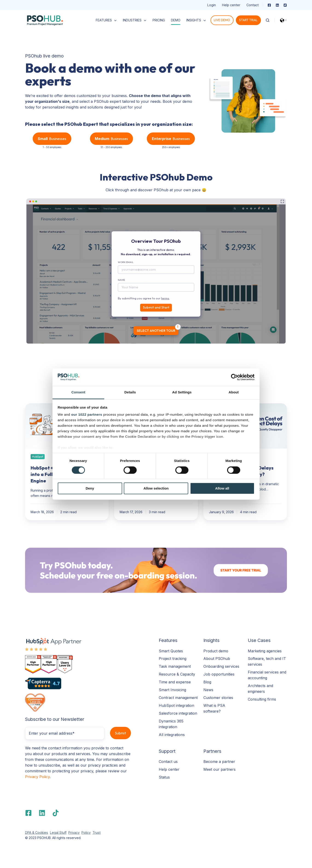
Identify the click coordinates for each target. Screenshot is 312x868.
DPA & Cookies (37, 832)
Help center (231, 5)
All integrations (172, 735)
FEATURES (104, 20)
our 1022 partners (87, 415)
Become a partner (219, 762)
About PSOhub (217, 659)
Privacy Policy (37, 777)
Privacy (74, 832)
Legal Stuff (58, 832)
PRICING (159, 20)
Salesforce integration (178, 713)
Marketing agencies (265, 651)
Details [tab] (130, 392)
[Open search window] (268, 20)
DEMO (176, 20)
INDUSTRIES (132, 20)
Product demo (216, 651)
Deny (90, 488)
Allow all (222, 488)
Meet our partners (220, 769)
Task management (175, 666)
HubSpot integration (176, 705)
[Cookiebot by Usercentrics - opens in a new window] (234, 377)
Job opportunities (219, 674)
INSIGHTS (194, 20)
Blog (207, 682)
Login (212, 5)
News (208, 690)
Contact (253, 5)
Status (164, 777)
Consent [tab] (78, 392)
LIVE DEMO (222, 20)
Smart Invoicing (172, 690)
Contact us (168, 762)
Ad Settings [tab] (182, 392)
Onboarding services (221, 666)
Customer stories (218, 698)
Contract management (178, 698)
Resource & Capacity (177, 674)
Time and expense (175, 682)
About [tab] (234, 392)
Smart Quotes (171, 651)
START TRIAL (248, 20)
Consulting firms (262, 699)
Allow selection (156, 488)
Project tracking (173, 659)
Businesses (52, 139)
